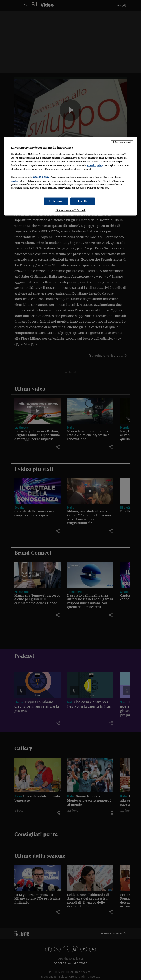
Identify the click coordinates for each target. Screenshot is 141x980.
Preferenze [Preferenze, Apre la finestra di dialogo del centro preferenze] (56, 201)
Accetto (83, 201)
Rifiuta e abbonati (122, 142)
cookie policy (95, 165)
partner (15, 181)
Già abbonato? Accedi (71, 210)
